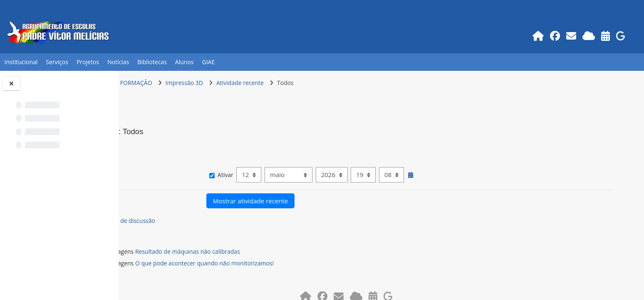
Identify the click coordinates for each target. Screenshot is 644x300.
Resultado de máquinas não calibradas (257, 251)
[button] (147, 148)
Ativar (273, 175)
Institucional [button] (21, 62)
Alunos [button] (185, 62)
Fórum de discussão (198, 221)
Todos (355, 83)
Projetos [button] (88, 62)
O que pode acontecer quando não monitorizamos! (274, 263)
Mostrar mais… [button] (160, 163)
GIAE (208, 62)
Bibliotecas (152, 62)
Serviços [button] (57, 62)
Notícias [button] (118, 62)
